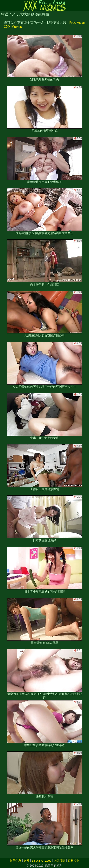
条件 (27, 861)
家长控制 (74, 861)
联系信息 (15, 861)
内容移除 (60, 861)
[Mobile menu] (4, 6)
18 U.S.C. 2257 (42, 861)
